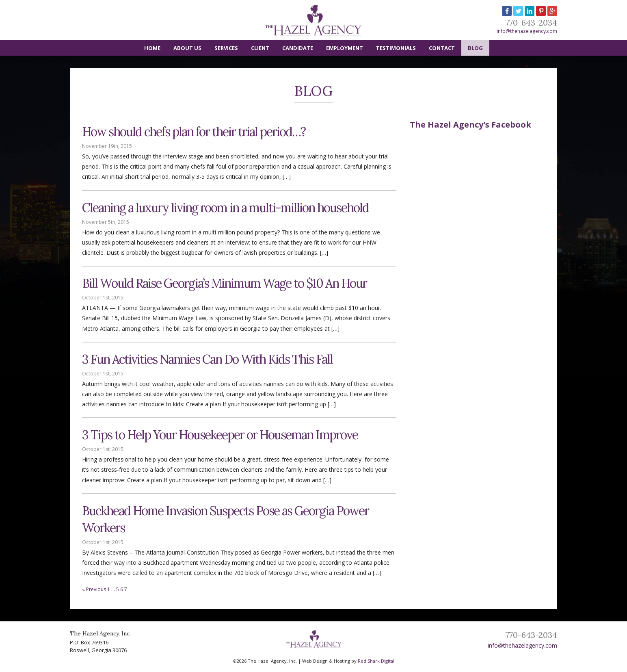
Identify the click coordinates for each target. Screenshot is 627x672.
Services (226, 48)
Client (260, 48)
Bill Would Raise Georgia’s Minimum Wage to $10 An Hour (224, 283)
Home (152, 48)
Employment (345, 48)
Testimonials (396, 48)
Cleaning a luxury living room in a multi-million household (225, 208)
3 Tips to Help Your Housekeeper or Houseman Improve (220, 435)
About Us (187, 48)
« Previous (94, 589)
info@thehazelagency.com (527, 31)
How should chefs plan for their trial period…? (194, 132)
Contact (442, 48)
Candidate (298, 48)
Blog (475, 48)
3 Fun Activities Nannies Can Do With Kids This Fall (207, 359)
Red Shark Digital (376, 661)
